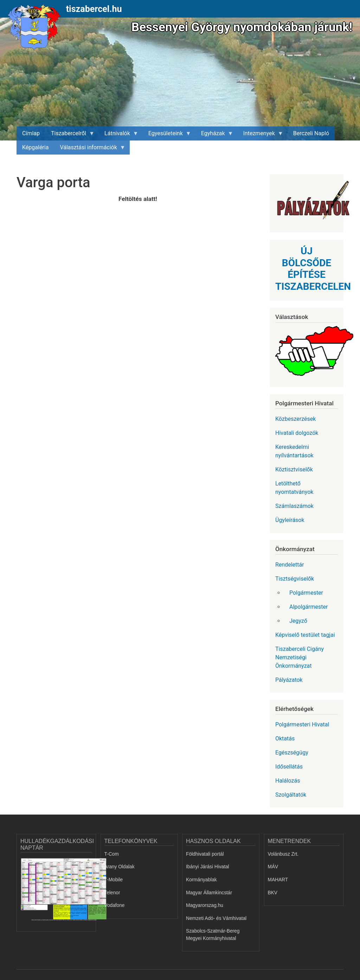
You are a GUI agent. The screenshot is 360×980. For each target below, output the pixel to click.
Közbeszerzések (295, 419)
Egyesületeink (167, 135)
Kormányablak (201, 880)
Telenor (112, 893)
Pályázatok (289, 680)
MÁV (273, 867)
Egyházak (214, 135)
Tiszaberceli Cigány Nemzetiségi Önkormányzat (300, 657)
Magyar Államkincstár (209, 893)
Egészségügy (292, 753)
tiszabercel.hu (94, 9)
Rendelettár (290, 565)
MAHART (278, 880)
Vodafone (115, 905)
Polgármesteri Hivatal (302, 724)
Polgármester (306, 593)
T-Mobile (114, 880)
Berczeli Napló (311, 133)
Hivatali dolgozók (297, 433)
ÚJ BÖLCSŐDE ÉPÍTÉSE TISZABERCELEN (313, 269)
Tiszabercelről (70, 135)
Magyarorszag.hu (205, 905)
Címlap (31, 133)
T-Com (112, 854)
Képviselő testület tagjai (305, 635)
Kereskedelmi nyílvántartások (294, 451)
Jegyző (298, 621)
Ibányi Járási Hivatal (208, 867)
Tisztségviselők (295, 579)
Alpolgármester (308, 607)
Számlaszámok (294, 506)
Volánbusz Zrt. (283, 854)
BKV (273, 893)
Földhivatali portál (205, 854)
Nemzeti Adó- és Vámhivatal (216, 918)
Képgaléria (35, 147)
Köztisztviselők (294, 469)
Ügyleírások (290, 520)
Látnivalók (119, 135)
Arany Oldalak (120, 867)
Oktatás (285, 739)
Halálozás (288, 781)
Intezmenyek (261, 135)
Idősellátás (289, 767)
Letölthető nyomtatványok (294, 488)
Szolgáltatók (291, 795)
